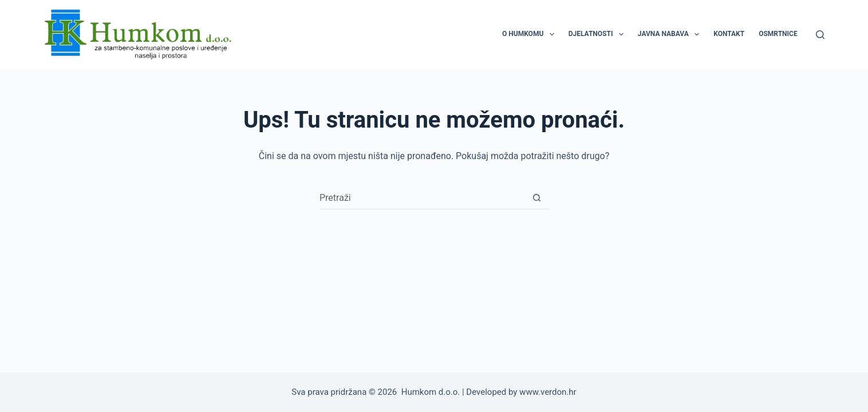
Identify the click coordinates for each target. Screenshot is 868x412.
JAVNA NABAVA (671, 34)
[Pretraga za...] (423, 198)
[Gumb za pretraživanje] (537, 198)
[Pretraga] (820, 35)
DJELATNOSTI (598, 34)
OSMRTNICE (778, 34)
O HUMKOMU (530, 34)
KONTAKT (729, 34)
